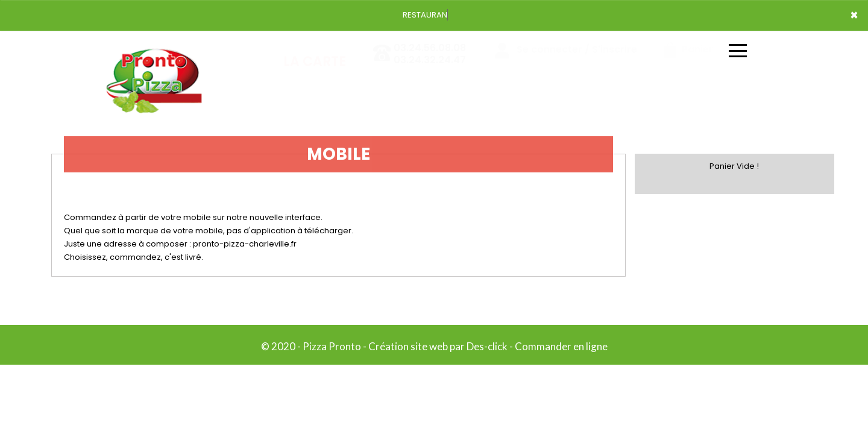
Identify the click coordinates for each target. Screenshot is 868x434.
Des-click (487, 346)
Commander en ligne (561, 346)
